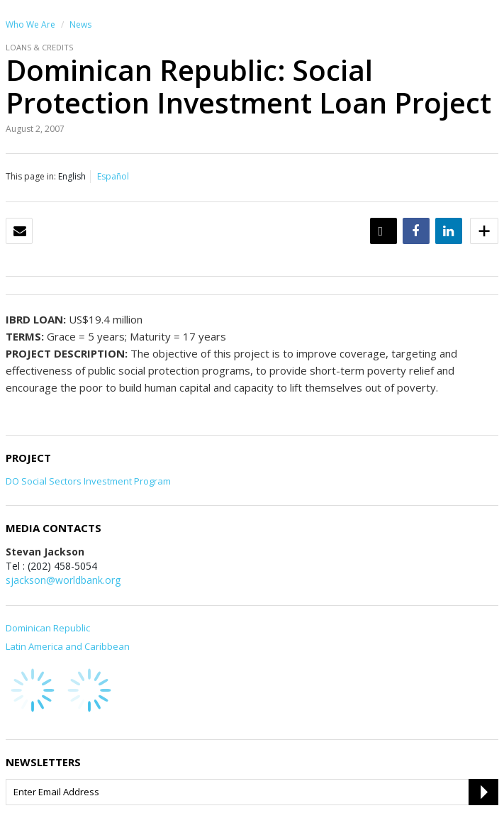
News (80, 24)
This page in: (31, 176)
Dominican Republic (48, 628)
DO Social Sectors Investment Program (88, 481)
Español (113, 176)
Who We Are (30, 24)
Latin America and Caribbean (68, 646)
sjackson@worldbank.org (63, 580)
